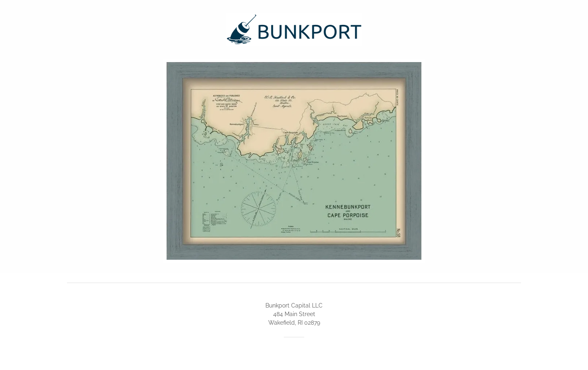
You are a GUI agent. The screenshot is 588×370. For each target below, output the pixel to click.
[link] (294, 29)
